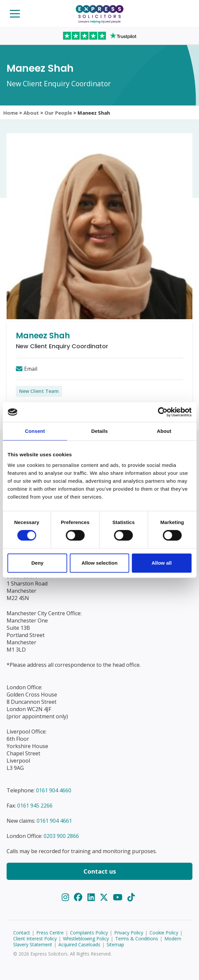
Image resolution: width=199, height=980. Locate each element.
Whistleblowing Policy (86, 939)
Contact (22, 933)
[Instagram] (66, 897)
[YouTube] (119, 897)
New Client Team (39, 391)
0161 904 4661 (54, 821)
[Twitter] (105, 897)
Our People (58, 113)
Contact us (100, 871)
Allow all (162, 563)
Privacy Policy (129, 933)
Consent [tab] (35, 431)
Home (11, 113)
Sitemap (115, 944)
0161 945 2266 (35, 806)
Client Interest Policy (35, 939)
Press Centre (50, 933)
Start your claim (184, 13)
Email (31, 369)
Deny (37, 563)
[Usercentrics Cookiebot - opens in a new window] (163, 412)
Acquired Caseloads (79, 944)
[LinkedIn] (92, 897)
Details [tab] (100, 431)
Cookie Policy (164, 933)
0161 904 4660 (54, 790)
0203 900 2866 (61, 836)
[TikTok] (131, 897)
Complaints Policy (89, 933)
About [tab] (164, 431)
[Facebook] (79, 897)
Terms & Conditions (137, 939)
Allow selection (99, 563)
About (31, 113)
